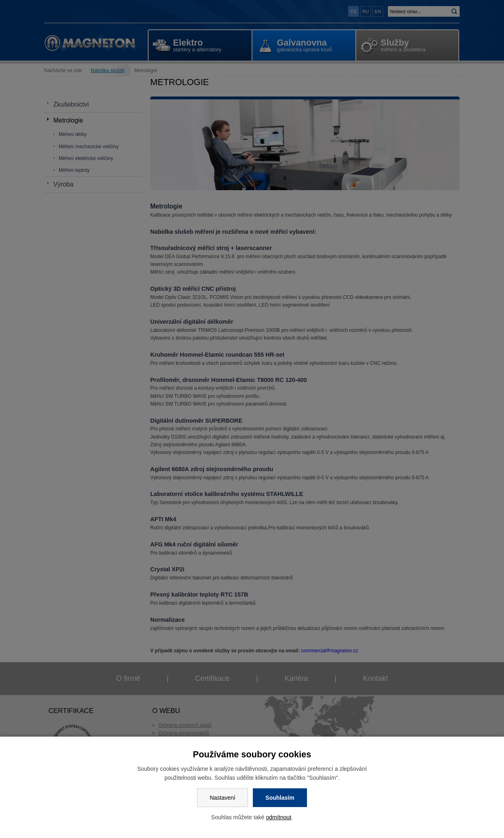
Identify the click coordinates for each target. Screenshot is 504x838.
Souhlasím (280, 798)
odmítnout (278, 817)
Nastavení (222, 798)
